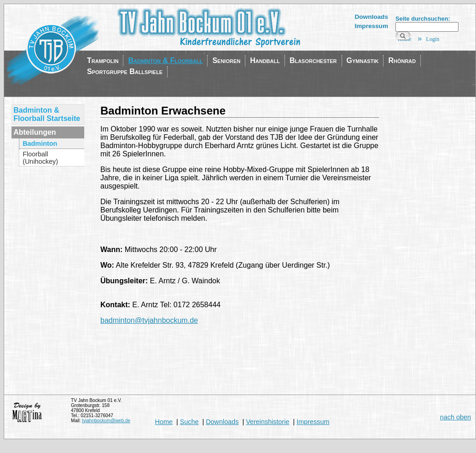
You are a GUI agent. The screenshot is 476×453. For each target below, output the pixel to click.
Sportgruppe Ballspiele (125, 72)
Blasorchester (313, 60)
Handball (265, 60)
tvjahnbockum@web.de (106, 421)
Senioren (226, 60)
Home (164, 422)
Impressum (371, 26)
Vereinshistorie (267, 422)
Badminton (40, 143)
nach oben (456, 417)
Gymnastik (363, 60)
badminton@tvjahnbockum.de (149, 320)
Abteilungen (35, 132)
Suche (189, 422)
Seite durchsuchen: (423, 19)
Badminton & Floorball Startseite (47, 114)
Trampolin (103, 60)
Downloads (371, 17)
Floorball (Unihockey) (40, 158)
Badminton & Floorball (165, 60)
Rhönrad (402, 60)
